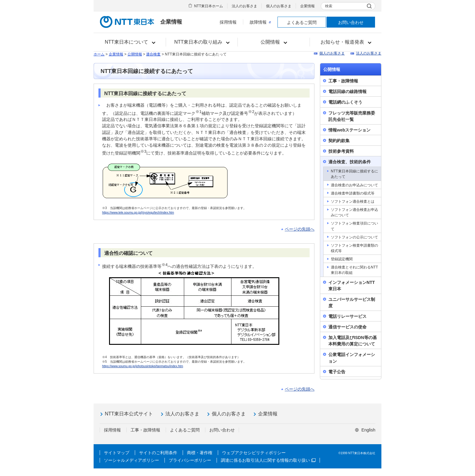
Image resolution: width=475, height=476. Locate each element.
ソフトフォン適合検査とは (353, 201)
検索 (329, 6)
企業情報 (307, 6)
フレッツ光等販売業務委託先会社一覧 (352, 116)
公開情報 (135, 54)
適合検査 (153, 54)
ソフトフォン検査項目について (354, 226)
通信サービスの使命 (347, 327)
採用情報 (228, 22)
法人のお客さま (244, 6)
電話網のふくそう (345, 102)
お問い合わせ (351, 22)
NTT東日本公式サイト (129, 414)
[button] (130, 42)
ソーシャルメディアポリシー (131, 460)
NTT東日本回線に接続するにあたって (354, 174)
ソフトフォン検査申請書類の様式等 (354, 248)
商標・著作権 (200, 453)
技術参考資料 (341, 151)
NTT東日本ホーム (209, 6)
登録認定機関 (342, 259)
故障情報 (260, 22)
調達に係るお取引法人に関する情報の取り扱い (268, 460)
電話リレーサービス (347, 316)
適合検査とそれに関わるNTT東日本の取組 (354, 270)
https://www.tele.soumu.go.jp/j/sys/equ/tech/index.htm (138, 213)
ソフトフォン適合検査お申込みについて (354, 212)
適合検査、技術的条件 (350, 162)
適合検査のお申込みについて (354, 185)
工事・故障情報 (343, 81)
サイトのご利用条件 (158, 453)
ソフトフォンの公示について (354, 237)
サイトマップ (117, 453)
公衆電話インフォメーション (352, 358)
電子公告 (337, 372)
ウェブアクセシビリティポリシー (254, 453)
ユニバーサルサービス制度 (352, 303)
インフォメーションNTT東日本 (352, 286)
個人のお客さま (279, 6)
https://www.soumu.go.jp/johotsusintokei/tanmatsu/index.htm (143, 366)
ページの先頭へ (300, 229)
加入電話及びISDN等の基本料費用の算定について (353, 341)
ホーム (99, 54)
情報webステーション (349, 130)
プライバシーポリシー (190, 460)
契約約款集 (339, 141)
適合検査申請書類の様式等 (353, 193)
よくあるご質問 (302, 22)
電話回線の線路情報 (347, 92)
